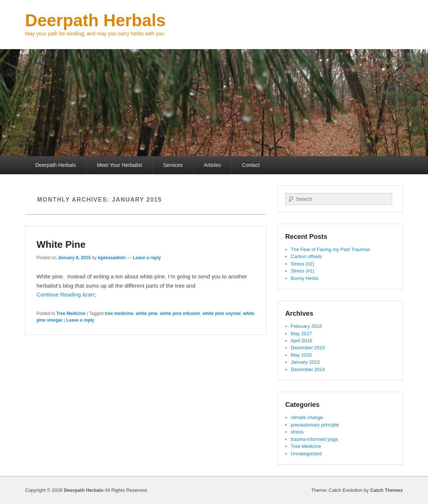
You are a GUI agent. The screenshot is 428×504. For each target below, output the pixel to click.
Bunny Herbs (305, 278)
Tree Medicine (71, 313)
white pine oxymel (222, 313)
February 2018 (306, 326)
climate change (307, 417)
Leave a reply (147, 258)
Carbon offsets (306, 256)
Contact (251, 165)
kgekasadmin (112, 258)
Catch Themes (386, 490)
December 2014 (308, 369)
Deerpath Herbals (95, 20)
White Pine (61, 244)
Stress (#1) (303, 271)
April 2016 (302, 341)
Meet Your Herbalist (120, 165)
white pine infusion (180, 313)
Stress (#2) (303, 264)
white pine (147, 313)
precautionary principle (315, 425)
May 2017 (301, 334)
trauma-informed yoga (314, 439)
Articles (213, 165)
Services (173, 165)
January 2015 (305, 362)
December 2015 (308, 348)
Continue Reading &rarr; (66, 294)
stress (297, 432)
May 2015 (301, 355)
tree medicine (119, 313)
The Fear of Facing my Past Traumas (330, 249)
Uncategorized (306, 454)
